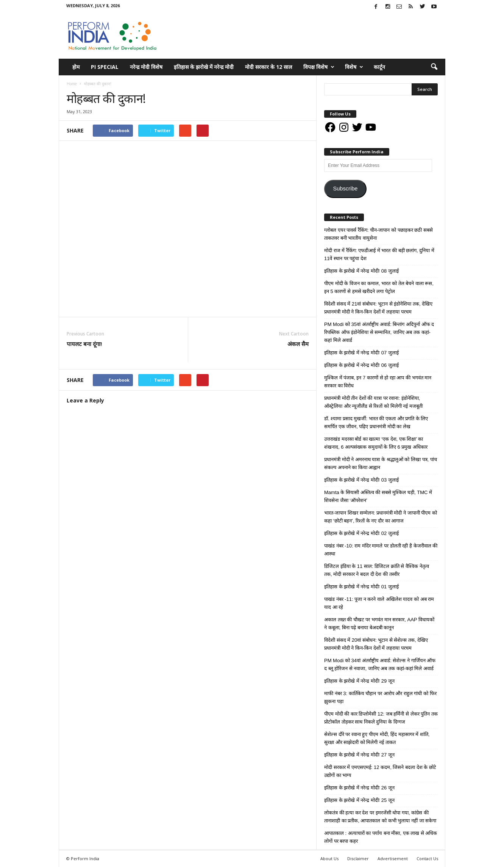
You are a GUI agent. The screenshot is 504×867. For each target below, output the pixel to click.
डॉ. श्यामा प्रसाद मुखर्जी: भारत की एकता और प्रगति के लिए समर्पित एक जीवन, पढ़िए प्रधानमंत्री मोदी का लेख (376, 423)
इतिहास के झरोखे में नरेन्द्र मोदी (204, 67)
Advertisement (393, 858)
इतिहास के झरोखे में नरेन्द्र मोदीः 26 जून (359, 788)
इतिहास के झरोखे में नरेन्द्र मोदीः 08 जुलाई (361, 271)
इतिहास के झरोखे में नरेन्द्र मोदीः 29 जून (359, 681)
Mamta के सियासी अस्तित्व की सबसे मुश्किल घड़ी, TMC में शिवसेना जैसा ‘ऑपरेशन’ (378, 496)
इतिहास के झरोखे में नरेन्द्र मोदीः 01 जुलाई (361, 587)
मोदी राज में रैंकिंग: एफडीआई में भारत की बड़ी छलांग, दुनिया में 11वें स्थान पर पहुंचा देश (379, 254)
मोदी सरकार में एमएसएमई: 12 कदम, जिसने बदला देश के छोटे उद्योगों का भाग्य (380, 771)
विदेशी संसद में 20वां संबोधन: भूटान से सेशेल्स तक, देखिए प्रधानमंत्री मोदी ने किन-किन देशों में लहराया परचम (376, 644)
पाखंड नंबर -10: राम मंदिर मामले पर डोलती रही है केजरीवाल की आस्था (381, 550)
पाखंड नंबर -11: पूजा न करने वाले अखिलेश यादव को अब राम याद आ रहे (379, 603)
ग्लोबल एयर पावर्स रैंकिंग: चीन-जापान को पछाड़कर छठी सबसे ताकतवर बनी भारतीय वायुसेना (378, 234)
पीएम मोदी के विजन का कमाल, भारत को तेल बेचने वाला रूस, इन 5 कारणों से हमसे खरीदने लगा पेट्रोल (379, 287)
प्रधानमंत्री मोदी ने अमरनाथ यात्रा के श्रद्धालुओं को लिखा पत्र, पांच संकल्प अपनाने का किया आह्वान (381, 463)
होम (76, 67)
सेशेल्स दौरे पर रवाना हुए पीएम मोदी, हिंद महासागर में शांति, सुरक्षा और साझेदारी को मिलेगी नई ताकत (377, 738)
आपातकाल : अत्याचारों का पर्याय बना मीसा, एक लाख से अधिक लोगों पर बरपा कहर (381, 837)
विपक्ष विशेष (319, 67)
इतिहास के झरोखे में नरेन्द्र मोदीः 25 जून (359, 800)
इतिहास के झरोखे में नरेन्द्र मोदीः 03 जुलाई (361, 480)
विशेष (354, 67)
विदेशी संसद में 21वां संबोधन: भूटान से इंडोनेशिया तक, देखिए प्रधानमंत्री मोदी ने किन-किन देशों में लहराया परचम (378, 308)
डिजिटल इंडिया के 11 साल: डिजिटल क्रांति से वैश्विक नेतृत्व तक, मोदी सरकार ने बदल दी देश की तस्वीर (377, 570)
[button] (434, 67)
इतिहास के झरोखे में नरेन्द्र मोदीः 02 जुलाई (361, 533)
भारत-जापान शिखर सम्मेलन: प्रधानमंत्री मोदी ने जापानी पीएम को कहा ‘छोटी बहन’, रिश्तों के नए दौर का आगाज (381, 517)
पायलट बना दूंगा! (84, 344)
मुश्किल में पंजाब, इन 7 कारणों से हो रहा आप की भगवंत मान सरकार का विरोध (378, 382)
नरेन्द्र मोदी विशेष (146, 67)
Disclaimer (358, 858)
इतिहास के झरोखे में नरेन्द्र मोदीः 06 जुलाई (361, 365)
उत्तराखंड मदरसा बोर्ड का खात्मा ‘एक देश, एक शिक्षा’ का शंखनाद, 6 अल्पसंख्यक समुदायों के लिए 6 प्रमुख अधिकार (376, 443)
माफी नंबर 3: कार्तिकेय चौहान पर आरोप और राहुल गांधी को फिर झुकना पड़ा (380, 697)
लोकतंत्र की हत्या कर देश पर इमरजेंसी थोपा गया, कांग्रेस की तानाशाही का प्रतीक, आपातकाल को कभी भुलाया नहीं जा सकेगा (380, 817)
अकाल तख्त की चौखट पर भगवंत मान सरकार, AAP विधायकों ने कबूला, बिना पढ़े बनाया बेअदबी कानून (379, 624)
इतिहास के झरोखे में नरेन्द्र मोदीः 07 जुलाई (361, 353)
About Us (329, 858)
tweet (263, 381)
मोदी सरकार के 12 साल (268, 67)
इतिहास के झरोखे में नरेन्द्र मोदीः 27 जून (359, 755)
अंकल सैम (298, 344)
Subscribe (345, 189)
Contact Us (427, 858)
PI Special (105, 67)
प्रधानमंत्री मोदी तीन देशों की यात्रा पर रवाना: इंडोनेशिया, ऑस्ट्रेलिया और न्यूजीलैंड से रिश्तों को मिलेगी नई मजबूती (373, 402)
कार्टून (379, 67)
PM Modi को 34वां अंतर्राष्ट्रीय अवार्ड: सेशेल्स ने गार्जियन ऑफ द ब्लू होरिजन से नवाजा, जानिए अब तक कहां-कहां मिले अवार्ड (380, 664)
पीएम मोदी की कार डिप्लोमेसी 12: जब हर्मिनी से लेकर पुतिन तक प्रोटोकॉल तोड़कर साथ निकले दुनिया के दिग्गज (381, 718)
